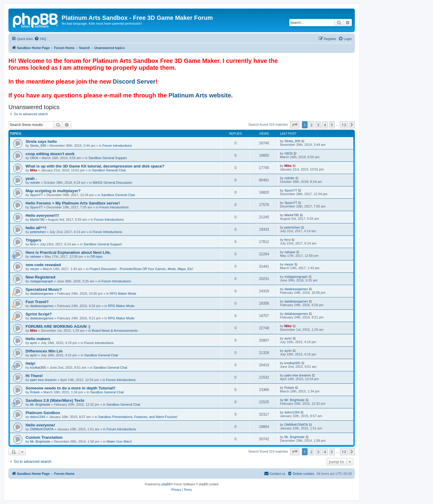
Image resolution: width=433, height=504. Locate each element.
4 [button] (325, 125)
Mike (34, 170)
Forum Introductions (117, 146)
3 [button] (318, 125)
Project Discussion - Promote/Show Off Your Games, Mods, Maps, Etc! (141, 269)
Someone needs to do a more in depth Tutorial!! (71, 388)
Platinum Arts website (200, 95)
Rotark (35, 392)
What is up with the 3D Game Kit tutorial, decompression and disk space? (95, 166)
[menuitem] (40, 39)
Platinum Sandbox (43, 413)
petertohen (38, 232)
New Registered (40, 277)
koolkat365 (38, 367)
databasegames (42, 293)
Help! (31, 363)
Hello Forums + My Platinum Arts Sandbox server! (73, 203)
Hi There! (34, 376)
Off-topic (96, 257)
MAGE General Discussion (113, 183)
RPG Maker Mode (123, 293)
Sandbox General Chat (109, 170)
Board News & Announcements (115, 330)
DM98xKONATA (42, 429)
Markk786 (37, 220)
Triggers (33, 240)
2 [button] (311, 125)
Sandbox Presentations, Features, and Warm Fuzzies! (138, 417)
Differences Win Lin (44, 351)
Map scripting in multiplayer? (53, 191)
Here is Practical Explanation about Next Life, (68, 252)
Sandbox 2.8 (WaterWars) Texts (55, 400)
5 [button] (332, 125)
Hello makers (38, 339)
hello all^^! (36, 228)
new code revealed (43, 265)
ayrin (34, 343)
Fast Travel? (37, 302)
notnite (35, 183)
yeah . (31, 178)
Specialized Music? (44, 289)
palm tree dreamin (43, 380)
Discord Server (134, 81)
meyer (35, 269)
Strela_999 (38, 146)
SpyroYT (37, 195)
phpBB (166, 484)
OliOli (34, 158)
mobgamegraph (42, 281)
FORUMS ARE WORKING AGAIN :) (58, 326)
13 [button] (344, 125)
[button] (295, 125)
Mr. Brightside (40, 404)
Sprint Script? (39, 314)
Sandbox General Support (107, 158)
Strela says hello (41, 141)
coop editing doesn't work (50, 154)
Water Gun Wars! (119, 441)
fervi (33, 244)
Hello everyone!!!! (42, 215)
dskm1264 (38, 417)
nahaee (36, 257)
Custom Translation (44, 437)
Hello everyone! (40, 425)
